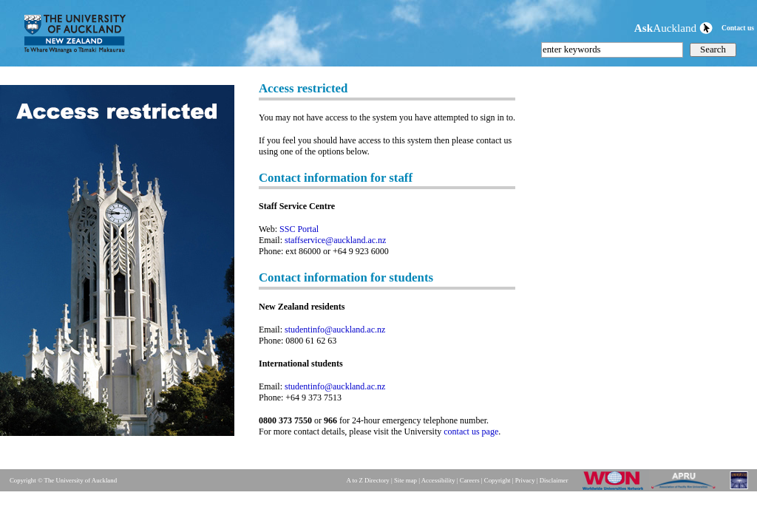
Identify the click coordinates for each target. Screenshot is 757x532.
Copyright (498, 480)
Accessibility (438, 480)
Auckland (673, 28)
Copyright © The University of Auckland (63, 480)
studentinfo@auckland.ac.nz (335, 330)
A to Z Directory (367, 480)
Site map (405, 480)
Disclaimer (554, 480)
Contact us (738, 28)
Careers (470, 480)
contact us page (471, 432)
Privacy (525, 480)
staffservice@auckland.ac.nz (335, 240)
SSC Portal (299, 229)
